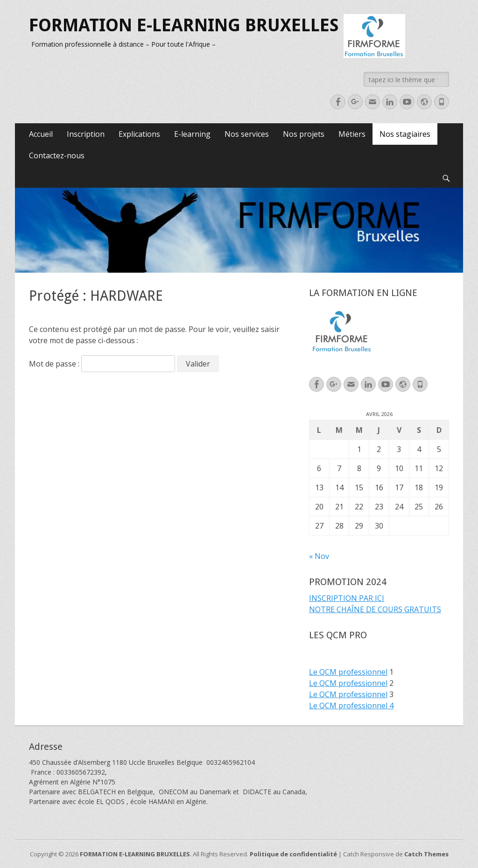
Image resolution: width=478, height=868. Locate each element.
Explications (139, 134)
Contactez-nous (57, 155)
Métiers (352, 134)
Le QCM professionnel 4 (351, 706)
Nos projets (304, 134)
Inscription (86, 134)
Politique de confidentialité (293, 854)
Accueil (41, 134)
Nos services (247, 134)
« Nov (319, 556)
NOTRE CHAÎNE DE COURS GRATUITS (375, 609)
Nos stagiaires (405, 134)
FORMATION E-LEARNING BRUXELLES (184, 25)
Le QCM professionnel (348, 672)
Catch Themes (426, 854)
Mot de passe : (102, 364)
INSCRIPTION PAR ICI (347, 598)
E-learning (192, 134)
